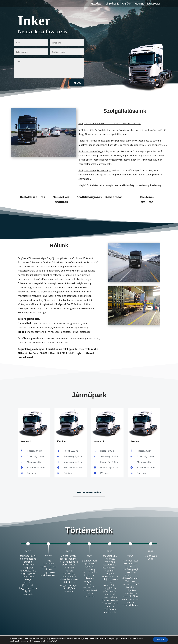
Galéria (127, 4)
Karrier (139, 4)
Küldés (77, 83)
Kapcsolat (154, 4)
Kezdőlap (96, 4)
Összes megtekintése (89, 493)
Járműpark (112, 4)
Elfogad (160, 640)
